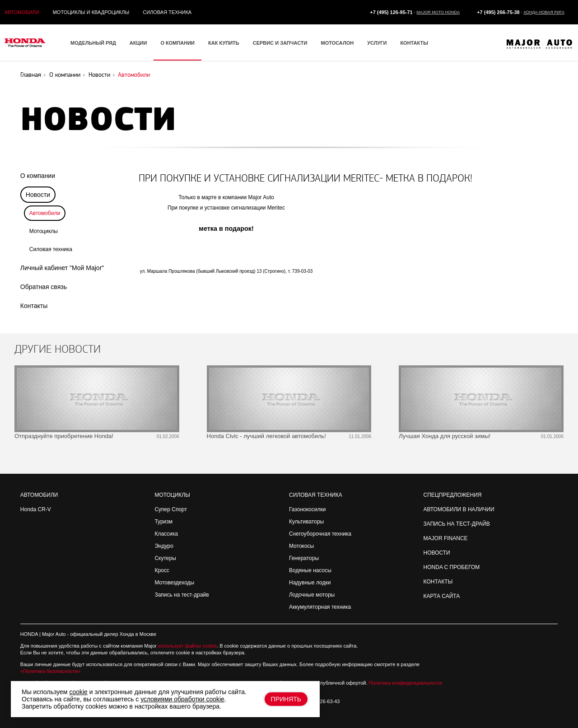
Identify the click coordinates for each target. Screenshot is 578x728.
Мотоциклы (44, 231)
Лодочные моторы (312, 595)
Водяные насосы (310, 570)
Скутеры (165, 558)
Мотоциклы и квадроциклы (91, 12)
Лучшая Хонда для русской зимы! (445, 436)
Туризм (163, 522)
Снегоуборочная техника (320, 534)
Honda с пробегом (452, 567)
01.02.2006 (168, 436)
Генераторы (304, 558)
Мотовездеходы (174, 583)
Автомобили (22, 12)
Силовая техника (167, 12)
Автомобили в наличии (459, 509)
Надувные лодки (310, 583)
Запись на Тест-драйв (457, 524)
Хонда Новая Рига (544, 12)
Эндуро (164, 546)
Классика (166, 534)
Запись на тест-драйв (182, 595)
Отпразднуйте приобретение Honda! (64, 436)
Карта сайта (442, 596)
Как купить (224, 43)
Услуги (377, 43)
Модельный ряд (93, 43)
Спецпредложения (453, 495)
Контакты (414, 43)
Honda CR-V (36, 509)
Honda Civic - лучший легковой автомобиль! (266, 436)
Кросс (162, 570)
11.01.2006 (360, 436)
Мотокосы (301, 546)
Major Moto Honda (438, 12)
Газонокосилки (307, 509)
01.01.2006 (552, 436)
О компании (177, 43)
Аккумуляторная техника (320, 607)
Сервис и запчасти (280, 43)
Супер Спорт (171, 509)
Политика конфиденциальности (406, 683)
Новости (437, 553)
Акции (138, 43)
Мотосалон (337, 43)
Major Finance (446, 538)
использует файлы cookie (187, 646)
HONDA (29, 634)
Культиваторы (306, 522)
